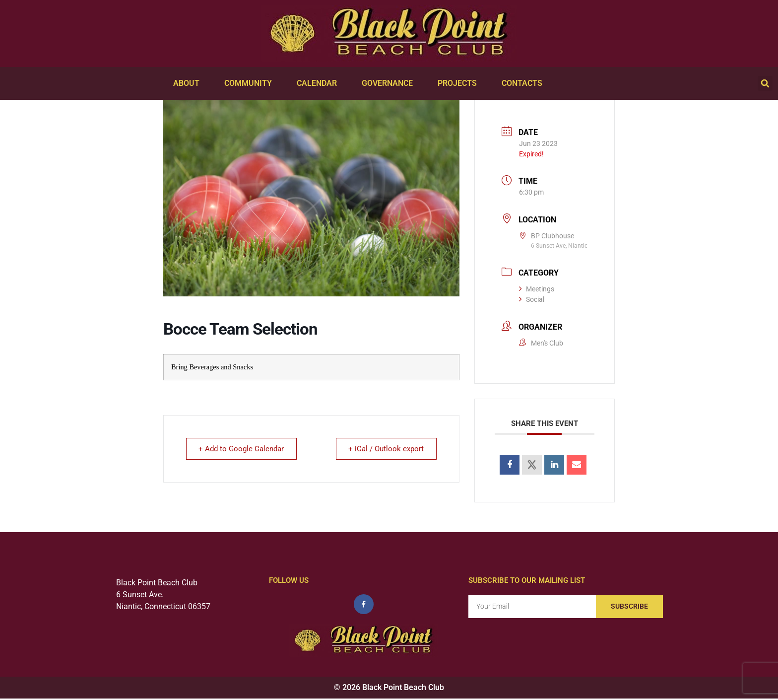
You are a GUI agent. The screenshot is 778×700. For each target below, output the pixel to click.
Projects (460, 83)
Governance (390, 83)
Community (251, 83)
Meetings (537, 289)
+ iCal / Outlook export (385, 449)
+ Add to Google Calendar (243, 449)
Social (532, 299)
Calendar (319, 83)
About (189, 83)
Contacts (524, 83)
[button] (765, 83)
